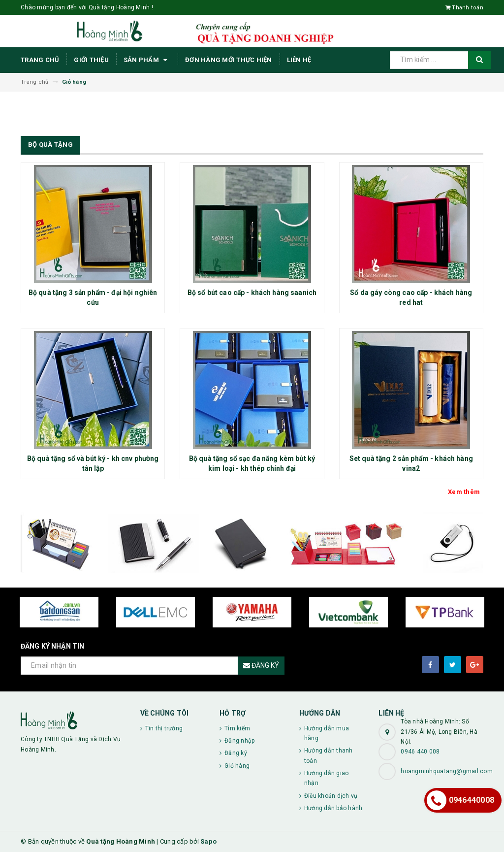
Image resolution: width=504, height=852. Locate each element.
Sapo (208, 841)
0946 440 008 (420, 752)
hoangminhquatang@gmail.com (447, 771)
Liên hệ (299, 60)
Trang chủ (40, 60)
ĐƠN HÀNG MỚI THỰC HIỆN (229, 60)
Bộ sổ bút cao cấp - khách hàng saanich (252, 293)
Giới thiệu (91, 60)
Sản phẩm (147, 60)
